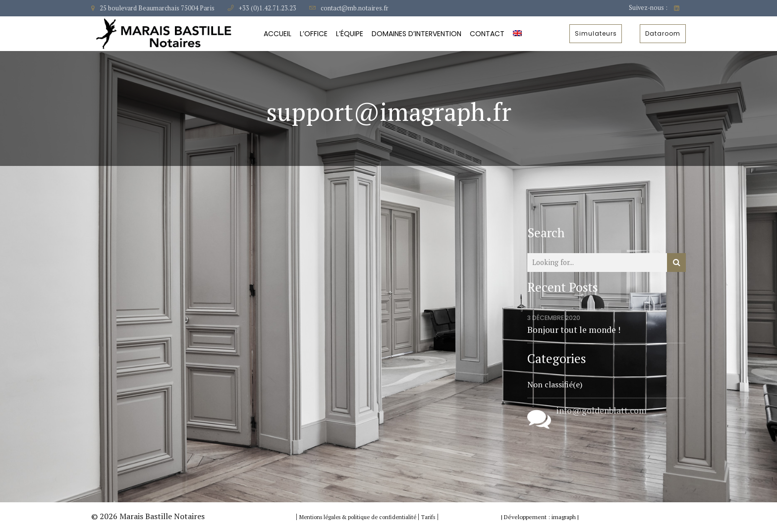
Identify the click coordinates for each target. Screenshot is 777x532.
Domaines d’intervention (416, 34)
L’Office (314, 34)
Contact (487, 34)
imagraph (564, 517)
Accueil (277, 34)
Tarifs (428, 517)
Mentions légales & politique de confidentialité (359, 517)
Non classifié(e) (555, 384)
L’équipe (350, 34)
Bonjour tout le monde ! (574, 330)
